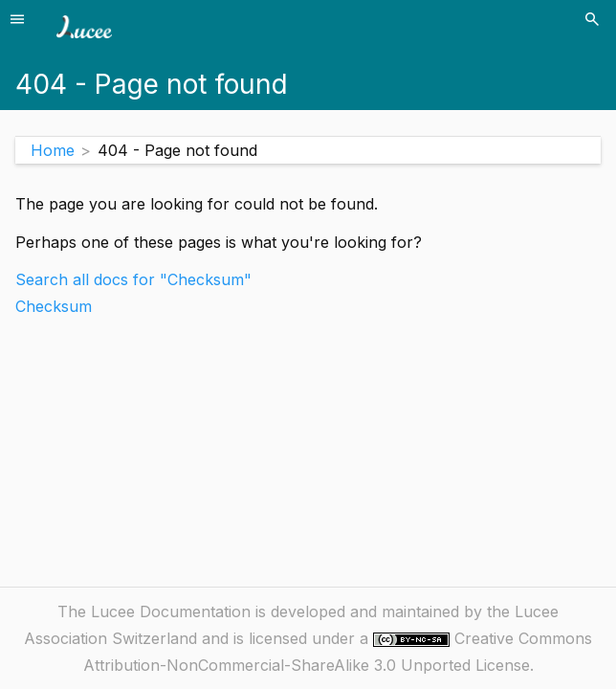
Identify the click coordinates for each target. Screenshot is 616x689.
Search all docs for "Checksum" (133, 279)
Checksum (54, 306)
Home (53, 150)
